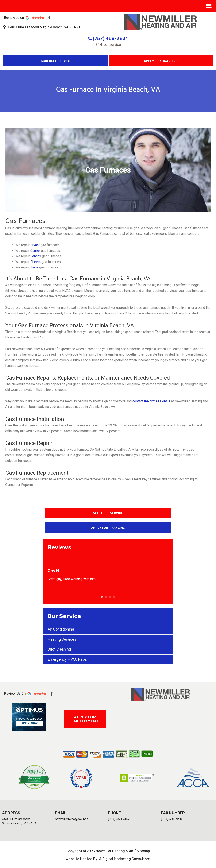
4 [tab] (114, 597)
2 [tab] (106, 597)
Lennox (36, 256)
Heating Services (62, 639)
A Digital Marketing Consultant (125, 859)
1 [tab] (102, 597)
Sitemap (143, 851)
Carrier (35, 251)
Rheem (36, 262)
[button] (209, 6)
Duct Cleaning (59, 649)
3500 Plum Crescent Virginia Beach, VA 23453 (43, 27)
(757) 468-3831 (108, 38)
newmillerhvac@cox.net (72, 819)
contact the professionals (152, 401)
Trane (34, 267)
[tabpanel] (108, 575)
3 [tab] (110, 597)
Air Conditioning (61, 629)
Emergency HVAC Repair (68, 659)
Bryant (35, 245)
